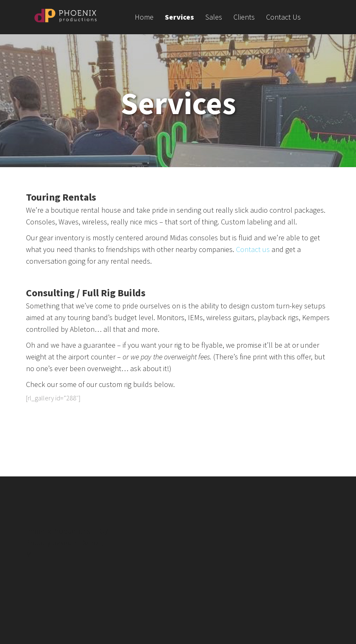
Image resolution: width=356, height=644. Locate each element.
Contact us (253, 249)
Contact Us (283, 18)
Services (179, 18)
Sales (214, 18)
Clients (244, 18)
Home (144, 18)
